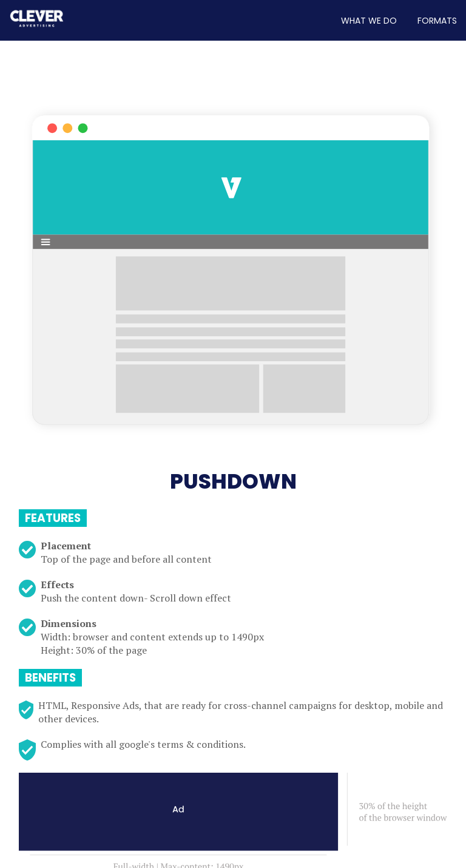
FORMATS (437, 21)
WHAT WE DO (369, 21)
